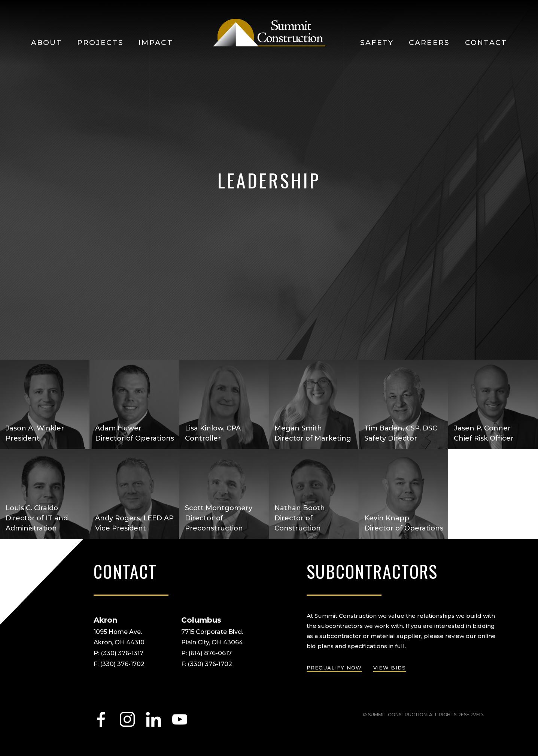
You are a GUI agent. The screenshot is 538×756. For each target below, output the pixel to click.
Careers (429, 43)
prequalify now (334, 668)
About (47, 43)
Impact (156, 43)
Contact (486, 43)
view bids (390, 668)
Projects (100, 43)
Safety (377, 43)
